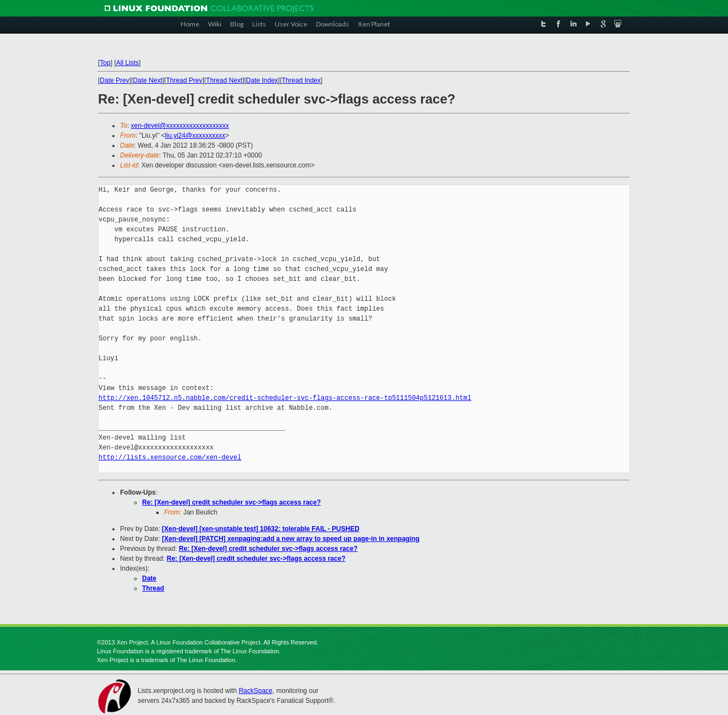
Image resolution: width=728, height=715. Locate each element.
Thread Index (301, 80)
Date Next (147, 80)
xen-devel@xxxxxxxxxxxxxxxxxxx (180, 126)
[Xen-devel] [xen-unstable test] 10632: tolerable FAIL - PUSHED (261, 529)
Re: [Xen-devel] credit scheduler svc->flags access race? (232, 502)
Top (105, 63)
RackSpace (255, 691)
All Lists (127, 63)
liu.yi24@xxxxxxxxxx (195, 136)
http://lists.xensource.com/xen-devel (170, 457)
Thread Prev (184, 80)
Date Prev (114, 80)
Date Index (262, 80)
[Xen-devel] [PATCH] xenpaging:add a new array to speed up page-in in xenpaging (291, 539)
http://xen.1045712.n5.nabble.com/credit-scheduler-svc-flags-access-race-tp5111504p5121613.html (285, 398)
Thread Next (224, 80)
